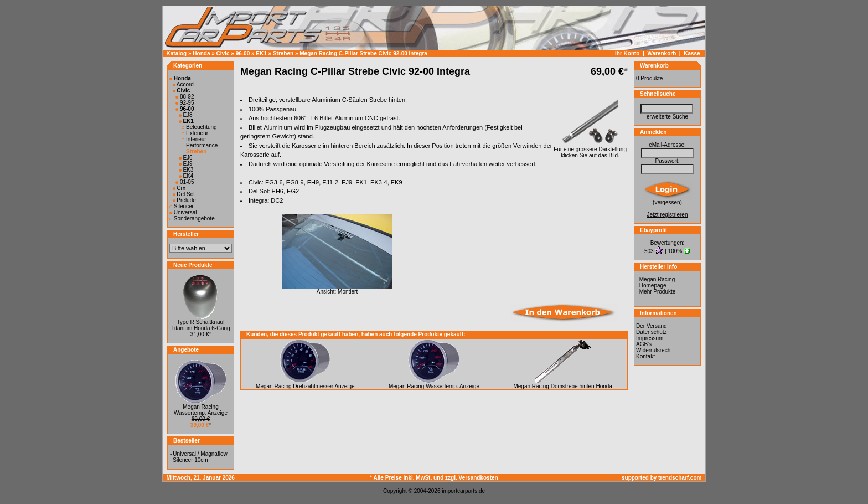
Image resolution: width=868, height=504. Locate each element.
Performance (200, 145)
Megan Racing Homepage (657, 282)
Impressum (650, 338)
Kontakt (645, 356)
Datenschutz (652, 332)
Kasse (692, 53)
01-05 (185, 182)
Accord (183, 84)
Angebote (186, 350)
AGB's (644, 344)
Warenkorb (662, 53)
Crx (179, 188)
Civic (223, 53)
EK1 (261, 53)
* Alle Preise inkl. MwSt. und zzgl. (414, 478)
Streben (283, 53)
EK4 (186, 176)
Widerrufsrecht (654, 350)
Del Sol (184, 194)
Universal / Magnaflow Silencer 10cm (200, 457)
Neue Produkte (193, 265)
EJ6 (186, 158)
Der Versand (652, 326)
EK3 (186, 170)
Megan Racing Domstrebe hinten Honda (562, 386)
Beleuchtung (199, 127)
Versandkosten (479, 478)
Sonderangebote (192, 218)
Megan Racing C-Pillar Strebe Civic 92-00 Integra (363, 53)
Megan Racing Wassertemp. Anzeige (201, 410)
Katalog (177, 53)
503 (650, 251)
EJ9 (186, 164)
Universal (183, 212)
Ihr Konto (627, 53)
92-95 (185, 103)
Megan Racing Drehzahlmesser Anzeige (305, 386)
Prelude (184, 200)
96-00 (243, 53)
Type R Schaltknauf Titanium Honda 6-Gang (200, 325)
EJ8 (186, 115)
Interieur (194, 139)
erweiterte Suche (667, 117)
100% (675, 251)
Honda (201, 53)
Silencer (182, 206)
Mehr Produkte (658, 292)
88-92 (185, 97)
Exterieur (195, 133)
